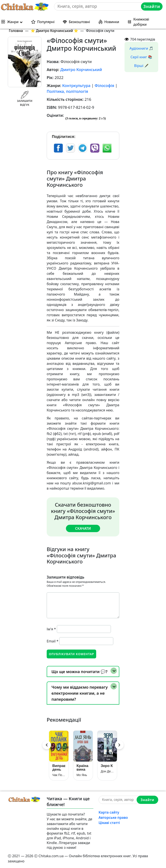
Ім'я (51, 629)
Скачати (83, 528)
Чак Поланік (59, 775)
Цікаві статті (109, 823)
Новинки (112, 22)
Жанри (13, 22)
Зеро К (107, 766)
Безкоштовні (79, 22)
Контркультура (76, 85)
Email (53, 641)
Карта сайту (109, 812)
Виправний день (59, 768)
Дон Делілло (107, 771)
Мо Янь (82, 775)
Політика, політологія (67, 91)
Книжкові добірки (141, 22)
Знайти (152, 6)
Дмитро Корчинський (81, 70)
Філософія (104, 85)
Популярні (46, 22)
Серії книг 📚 (141, 57)
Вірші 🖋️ (141, 66)
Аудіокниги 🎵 (141, 48)
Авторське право (113, 817)
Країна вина (82, 768)
